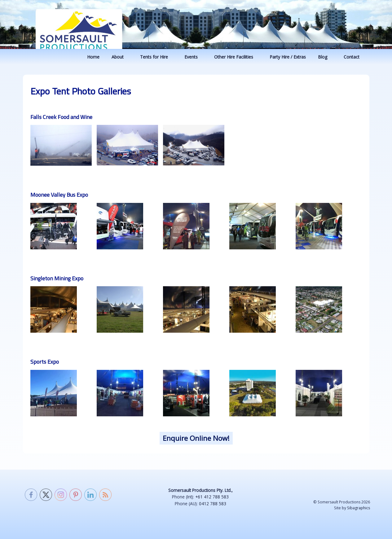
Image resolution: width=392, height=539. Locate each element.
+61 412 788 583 (212, 497)
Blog (326, 57)
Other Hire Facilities (237, 57)
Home (93, 57)
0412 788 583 (213, 504)
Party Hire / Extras (288, 57)
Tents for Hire (157, 57)
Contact (355, 57)
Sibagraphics (359, 508)
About (121, 57)
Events (194, 57)
